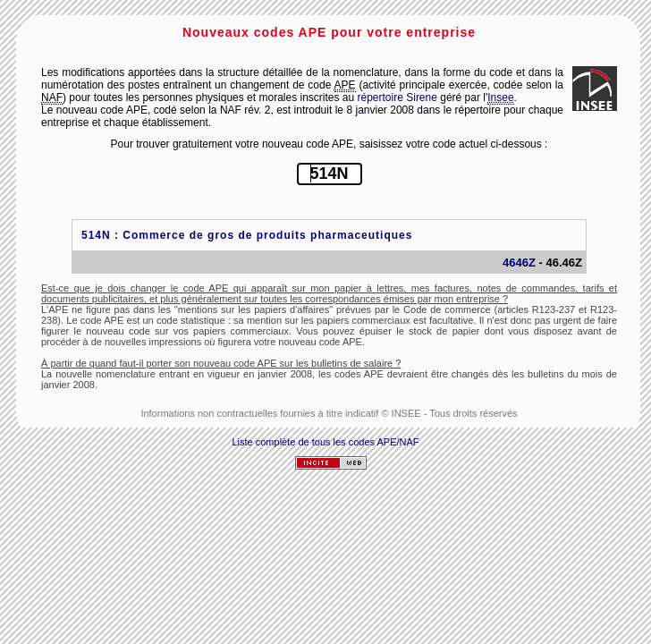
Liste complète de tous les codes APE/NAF (325, 442)
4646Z (519, 263)
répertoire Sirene (397, 97)
